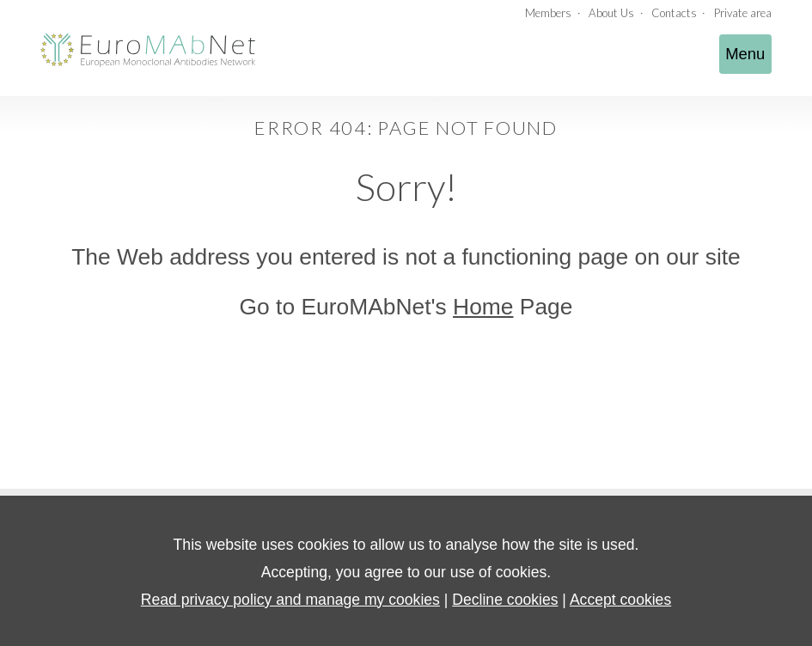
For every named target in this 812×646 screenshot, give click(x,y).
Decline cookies (505, 600)
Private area (743, 13)
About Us (611, 13)
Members (548, 13)
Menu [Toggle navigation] (745, 54)
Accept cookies (620, 600)
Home (483, 307)
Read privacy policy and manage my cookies (290, 600)
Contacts (674, 13)
